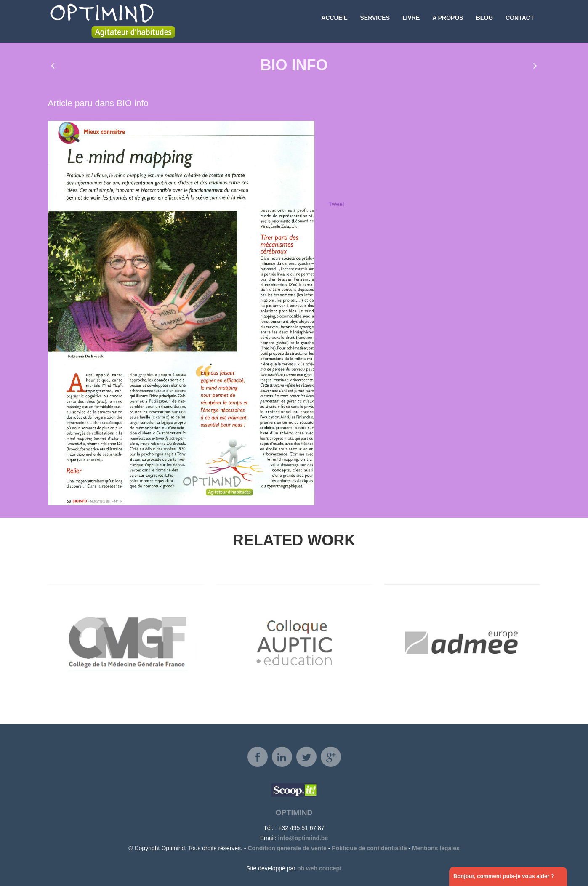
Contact (520, 21)
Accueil (334, 21)
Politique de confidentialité (369, 848)
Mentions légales (436, 848)
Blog (484, 21)
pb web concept (319, 868)
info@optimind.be (303, 838)
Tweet (337, 204)
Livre (411, 21)
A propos (448, 21)
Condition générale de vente (287, 848)
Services (375, 21)
